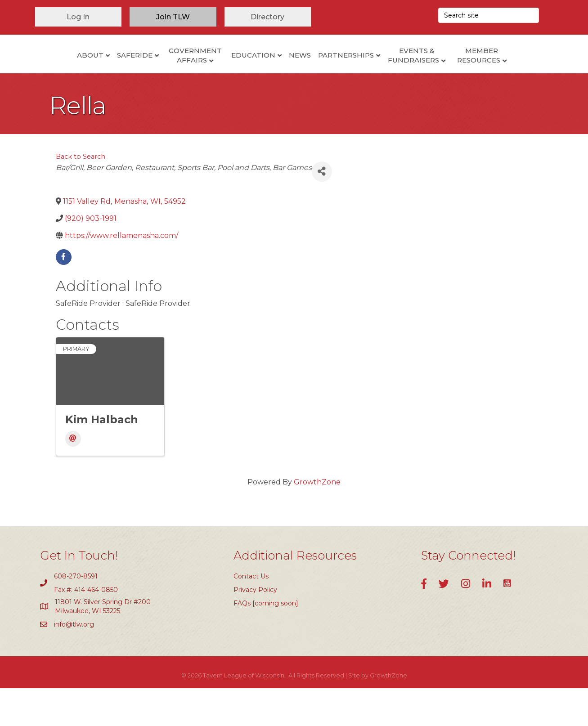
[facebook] (64, 294)
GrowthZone (317, 520)
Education (216, 72)
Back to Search (81, 194)
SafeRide (97, 72)
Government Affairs (158, 72)
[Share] (322, 209)
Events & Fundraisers (451, 72)
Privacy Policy (255, 627)
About (53, 72)
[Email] (73, 477)
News (337, 72)
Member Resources (516, 72)
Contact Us (251, 614)
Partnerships (383, 72)
